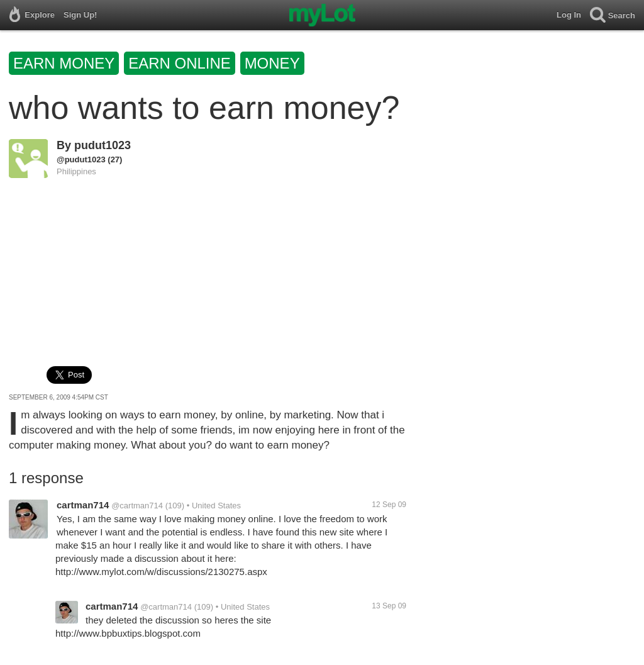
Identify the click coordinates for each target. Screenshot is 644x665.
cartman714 (83, 505)
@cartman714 (137, 506)
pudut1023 (103, 145)
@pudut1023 (81, 159)
